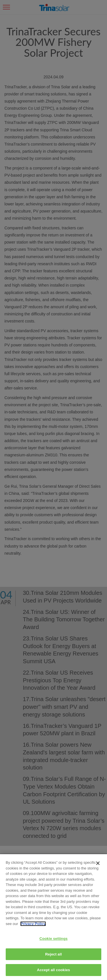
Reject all (53, 954)
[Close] (98, 863)
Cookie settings (53, 939)
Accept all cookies (54, 970)
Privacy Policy (33, 924)
